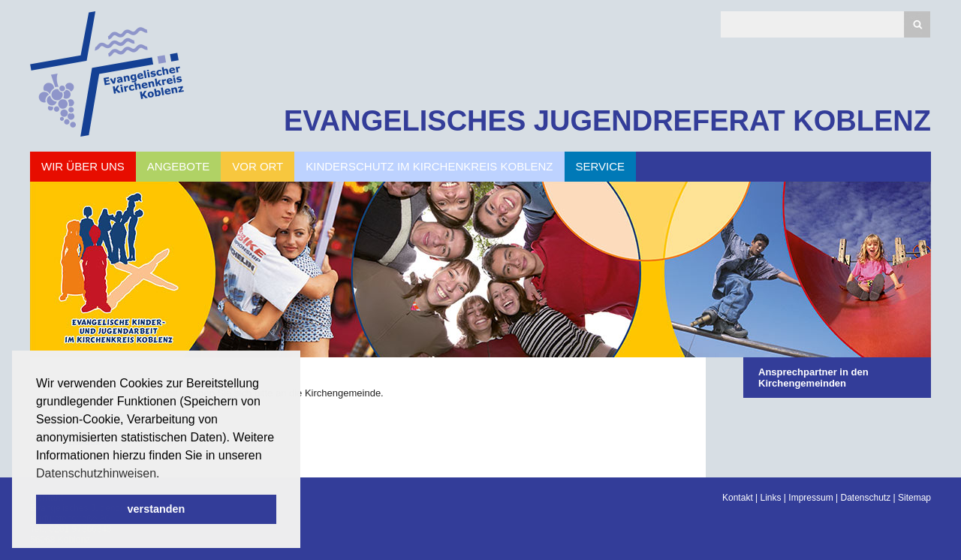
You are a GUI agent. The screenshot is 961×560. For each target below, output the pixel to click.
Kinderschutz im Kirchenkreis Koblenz (429, 166)
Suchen (917, 24)
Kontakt (738, 498)
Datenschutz (865, 498)
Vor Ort (258, 166)
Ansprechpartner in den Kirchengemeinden (813, 378)
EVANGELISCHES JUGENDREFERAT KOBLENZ (607, 121)
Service (601, 166)
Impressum (810, 498)
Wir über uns (83, 166)
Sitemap (914, 498)
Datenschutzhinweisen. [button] (98, 473)
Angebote (178, 166)
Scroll (38, 507)
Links (771, 498)
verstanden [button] (157, 509)
